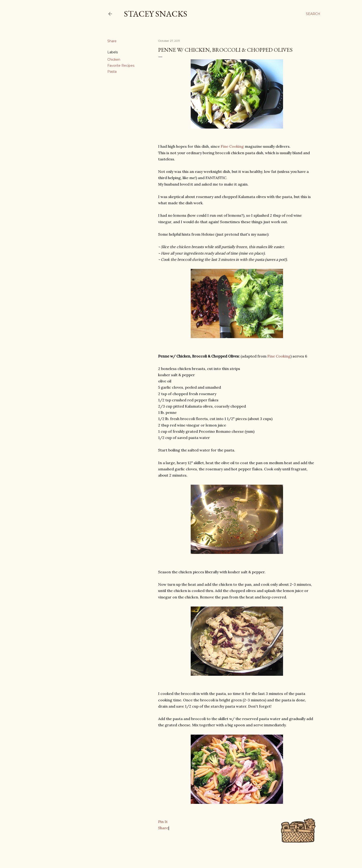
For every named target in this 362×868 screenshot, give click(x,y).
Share (163, 828)
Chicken (114, 60)
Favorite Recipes (121, 66)
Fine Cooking (232, 146)
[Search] (313, 14)
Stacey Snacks (156, 14)
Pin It (163, 822)
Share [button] (112, 41)
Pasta (112, 72)
